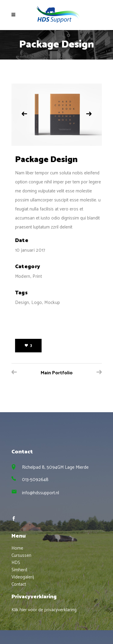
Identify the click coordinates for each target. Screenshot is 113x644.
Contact (19, 584)
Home (17, 548)
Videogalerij (23, 577)
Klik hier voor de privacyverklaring (44, 610)
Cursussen (21, 555)
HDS (16, 563)
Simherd (19, 570)
